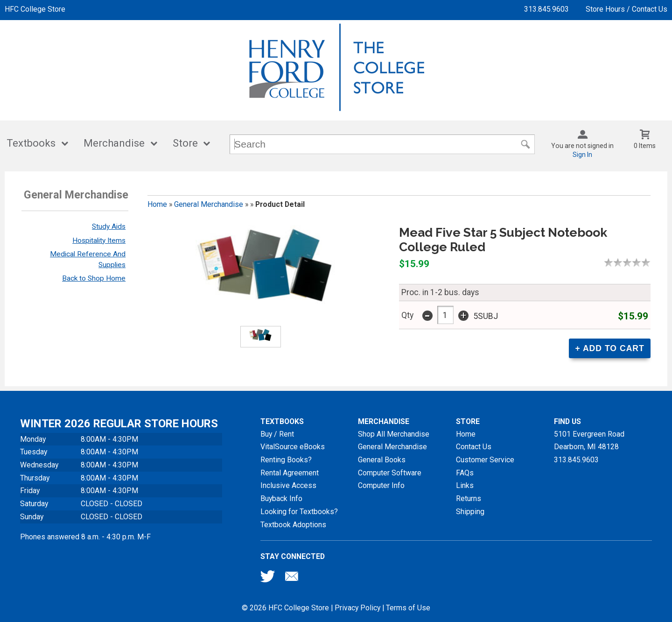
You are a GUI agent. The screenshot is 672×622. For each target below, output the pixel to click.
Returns (469, 498)
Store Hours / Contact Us (626, 9)
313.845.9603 (546, 9)
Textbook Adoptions (293, 525)
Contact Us (474, 447)
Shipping (470, 512)
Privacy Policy (357, 608)
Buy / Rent (277, 434)
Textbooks (31, 143)
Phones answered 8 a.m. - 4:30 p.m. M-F (85, 537)
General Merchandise (209, 204)
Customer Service (485, 460)
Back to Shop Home (94, 278)
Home (157, 204)
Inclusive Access (288, 485)
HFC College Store (35, 9)
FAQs (465, 473)
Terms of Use (408, 608)
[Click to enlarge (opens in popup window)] (261, 336)
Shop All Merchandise (394, 434)
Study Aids (109, 226)
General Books (382, 460)
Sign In (582, 155)
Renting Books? (286, 460)
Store (185, 143)
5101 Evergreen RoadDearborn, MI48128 (589, 441)
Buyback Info (281, 498)
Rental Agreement (290, 473)
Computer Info (381, 485)
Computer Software (390, 473)
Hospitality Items (99, 240)
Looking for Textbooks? (299, 512)
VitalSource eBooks (293, 447)
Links (465, 485)
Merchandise (114, 143)
